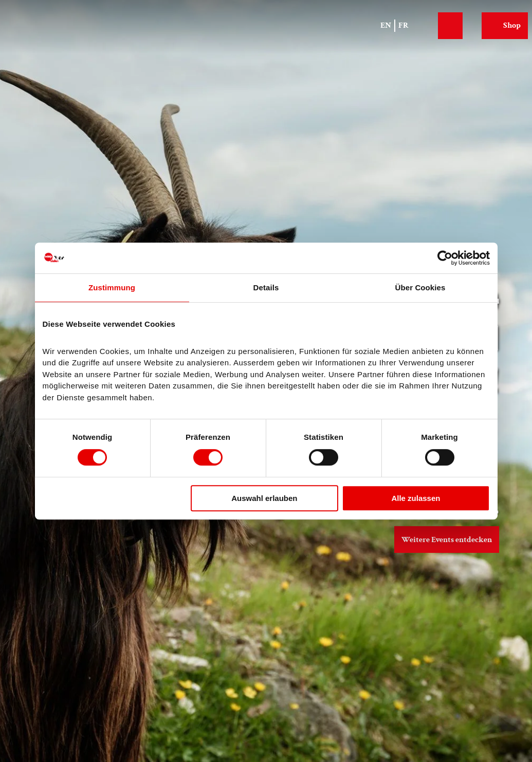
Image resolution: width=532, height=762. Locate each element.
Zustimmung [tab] (112, 287)
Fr (403, 25)
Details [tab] (266, 287)
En (386, 25)
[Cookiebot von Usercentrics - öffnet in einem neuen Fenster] (445, 258)
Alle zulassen (416, 498)
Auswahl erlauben (264, 498)
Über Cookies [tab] (420, 287)
